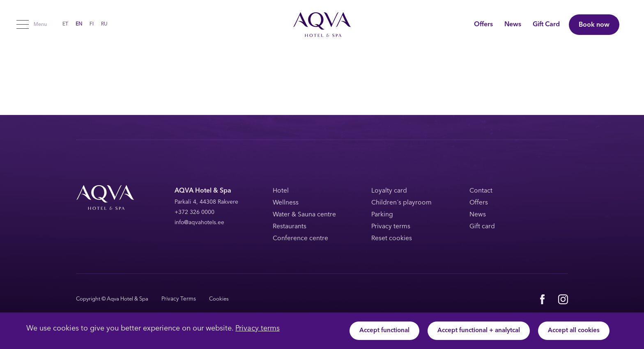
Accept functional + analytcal (474, 331)
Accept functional (376, 331)
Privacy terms (258, 328)
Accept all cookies (572, 331)
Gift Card (540, 25)
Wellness (286, 203)
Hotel (281, 191)
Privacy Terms (178, 299)
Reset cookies (392, 238)
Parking (382, 215)
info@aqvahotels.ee (200, 223)
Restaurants (290, 226)
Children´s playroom (402, 203)
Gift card (482, 226)
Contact (481, 191)
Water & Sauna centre (305, 215)
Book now (594, 25)
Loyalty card (390, 191)
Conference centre (301, 238)
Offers (478, 25)
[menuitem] (65, 24)
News (507, 25)
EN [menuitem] (79, 25)
